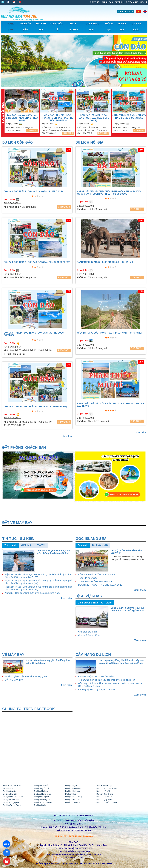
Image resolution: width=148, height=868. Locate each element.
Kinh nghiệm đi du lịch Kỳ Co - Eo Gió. (97, 689)
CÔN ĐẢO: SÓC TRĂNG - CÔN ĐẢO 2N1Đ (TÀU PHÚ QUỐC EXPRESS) (37, 262)
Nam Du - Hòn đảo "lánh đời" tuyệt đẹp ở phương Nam (32, 593)
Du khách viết (100, 545)
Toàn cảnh (10, 545)
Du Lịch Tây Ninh (73, 802)
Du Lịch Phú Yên (73, 800)
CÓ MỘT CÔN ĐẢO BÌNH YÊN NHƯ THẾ (126, 552)
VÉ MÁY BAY (13, 655)
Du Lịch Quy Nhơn (104, 800)
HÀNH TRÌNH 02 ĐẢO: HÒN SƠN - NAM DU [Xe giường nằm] (129, 117)
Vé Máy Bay (122, 27)
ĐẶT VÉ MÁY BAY (14, 680)
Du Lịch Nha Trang (73, 797)
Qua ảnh (83, 545)
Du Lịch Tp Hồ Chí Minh (107, 802)
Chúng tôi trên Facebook (29, 709)
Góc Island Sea (91, 539)
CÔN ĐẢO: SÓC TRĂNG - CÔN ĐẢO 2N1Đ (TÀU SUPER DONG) (33, 192)
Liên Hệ (144, 2)
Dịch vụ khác (89, 596)
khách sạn (109, 27)
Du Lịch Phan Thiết (11, 800)
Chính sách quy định (113, 2)
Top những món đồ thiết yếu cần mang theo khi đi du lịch (107, 680)
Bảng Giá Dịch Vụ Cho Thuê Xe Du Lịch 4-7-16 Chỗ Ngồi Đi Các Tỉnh (128, 609)
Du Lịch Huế (71, 794)
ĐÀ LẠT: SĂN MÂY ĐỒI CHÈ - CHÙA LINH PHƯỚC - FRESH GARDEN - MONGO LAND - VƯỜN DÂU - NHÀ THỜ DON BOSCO (110, 193)
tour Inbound (73, 27)
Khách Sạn (8, 788)
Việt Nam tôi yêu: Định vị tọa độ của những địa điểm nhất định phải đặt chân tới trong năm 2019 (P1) (39, 588)
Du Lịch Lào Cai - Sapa (13, 797)
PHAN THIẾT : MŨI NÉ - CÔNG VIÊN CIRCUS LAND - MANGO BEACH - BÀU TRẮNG (110, 405)
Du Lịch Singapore (11, 802)
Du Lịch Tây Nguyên (43, 802)
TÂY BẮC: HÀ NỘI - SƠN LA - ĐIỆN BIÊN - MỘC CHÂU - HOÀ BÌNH (22, 118)
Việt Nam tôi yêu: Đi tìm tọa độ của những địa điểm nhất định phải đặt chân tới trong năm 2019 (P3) (38, 576)
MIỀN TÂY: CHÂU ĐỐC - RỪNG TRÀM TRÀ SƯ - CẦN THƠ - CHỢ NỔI (109, 333)
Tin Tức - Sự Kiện (18, 539)
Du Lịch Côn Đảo (17, 142)
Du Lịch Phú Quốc (42, 800)
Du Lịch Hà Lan (41, 791)
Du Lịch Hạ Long (73, 791)
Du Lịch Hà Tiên (10, 794)
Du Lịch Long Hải (42, 797)
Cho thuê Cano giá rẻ (89, 635)
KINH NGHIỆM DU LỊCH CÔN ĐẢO (96, 676)
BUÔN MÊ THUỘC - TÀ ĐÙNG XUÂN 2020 (100, 585)
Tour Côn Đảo (25, 27)
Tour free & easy (92, 27)
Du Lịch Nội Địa (89, 142)
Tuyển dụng (132, 2)
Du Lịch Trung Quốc (12, 805)
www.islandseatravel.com (89, 854)
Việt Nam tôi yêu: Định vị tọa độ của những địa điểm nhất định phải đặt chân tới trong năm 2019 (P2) (39, 582)
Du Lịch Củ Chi (10, 791)
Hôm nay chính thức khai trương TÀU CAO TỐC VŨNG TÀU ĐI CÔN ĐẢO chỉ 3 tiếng (110, 685)
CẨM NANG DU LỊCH (93, 655)
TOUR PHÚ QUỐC (88, 578)
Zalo (7, 844)
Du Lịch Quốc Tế (42, 788)
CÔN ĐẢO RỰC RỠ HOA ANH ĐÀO (96, 574)
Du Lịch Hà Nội (103, 791)
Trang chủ (10, 27)
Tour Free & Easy (104, 786)
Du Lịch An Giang (73, 788)
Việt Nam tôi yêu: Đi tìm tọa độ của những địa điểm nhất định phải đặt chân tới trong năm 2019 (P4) (55, 552)
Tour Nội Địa (41, 27)
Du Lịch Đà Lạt (41, 805)
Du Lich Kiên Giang (105, 794)
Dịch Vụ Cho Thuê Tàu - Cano (95, 603)
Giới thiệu (95, 2)
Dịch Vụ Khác (136, 27)
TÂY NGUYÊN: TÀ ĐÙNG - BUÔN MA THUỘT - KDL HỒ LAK (105, 262)
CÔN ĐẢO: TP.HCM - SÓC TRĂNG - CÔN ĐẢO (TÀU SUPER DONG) (93, 118)
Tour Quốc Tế (56, 27)
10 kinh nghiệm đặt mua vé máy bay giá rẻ (26, 676)
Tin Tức (42, 545)
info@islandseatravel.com (77, 851)
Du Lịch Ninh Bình (104, 797)
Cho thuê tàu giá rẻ (88, 632)
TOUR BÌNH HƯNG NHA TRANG (95, 581)
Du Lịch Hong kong (42, 794)
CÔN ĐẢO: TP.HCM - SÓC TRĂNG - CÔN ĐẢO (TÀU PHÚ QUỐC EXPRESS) (58, 118)
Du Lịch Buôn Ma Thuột (107, 788)
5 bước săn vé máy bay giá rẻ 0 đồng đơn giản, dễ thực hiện (48, 662)
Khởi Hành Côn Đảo (12, 786)
